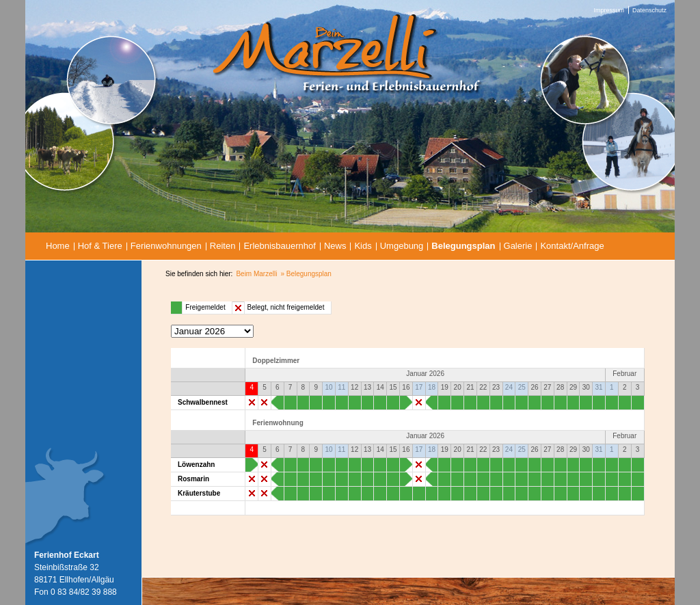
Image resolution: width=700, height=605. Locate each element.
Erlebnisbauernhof (280, 246)
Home (58, 246)
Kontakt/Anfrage (572, 246)
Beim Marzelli (256, 274)
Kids (363, 246)
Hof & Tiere (100, 246)
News (335, 246)
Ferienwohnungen (166, 246)
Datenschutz (649, 10)
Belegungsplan (463, 246)
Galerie (518, 246)
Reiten (223, 246)
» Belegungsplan (306, 274)
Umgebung (402, 246)
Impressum (609, 10)
